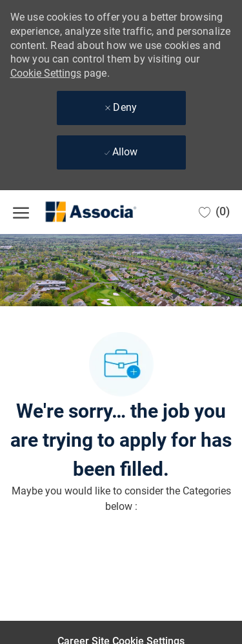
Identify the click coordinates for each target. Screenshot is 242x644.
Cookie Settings (46, 73)
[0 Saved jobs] (214, 212)
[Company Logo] (77, 212)
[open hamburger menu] (21, 212)
